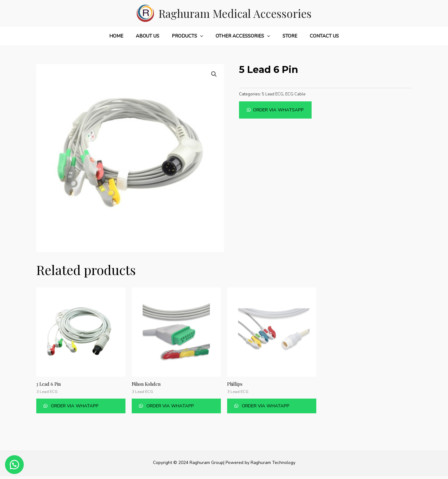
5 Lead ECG (273, 94)
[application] (202, 36)
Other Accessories (241, 36)
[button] (277, 110)
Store (285, 36)
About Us (152, 36)
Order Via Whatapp (81, 407)
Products (189, 36)
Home (124, 36)
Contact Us (316, 36)
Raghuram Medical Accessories (235, 13)
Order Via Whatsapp (280, 110)
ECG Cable (296, 94)
